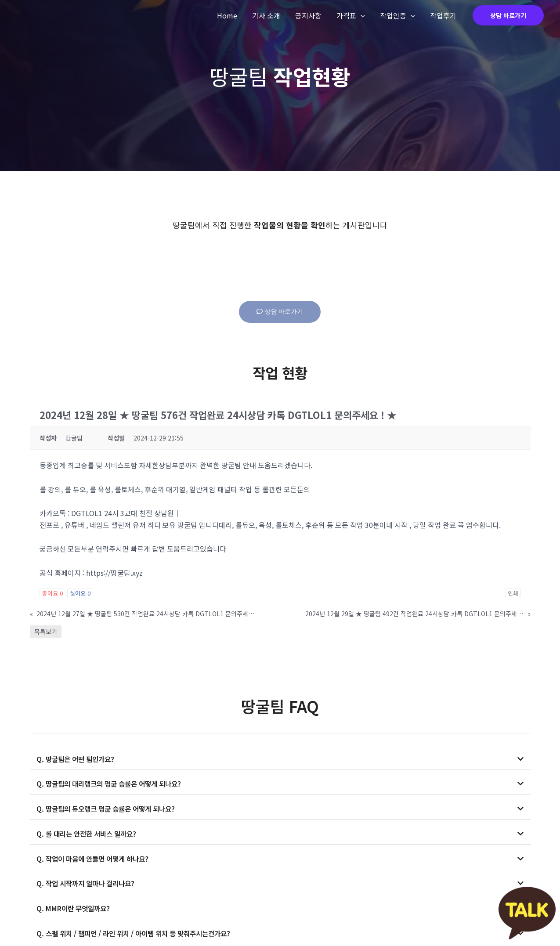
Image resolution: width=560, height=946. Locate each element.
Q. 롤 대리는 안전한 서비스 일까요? (89, 833)
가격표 (353, 15)
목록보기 (46, 632)
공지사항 (311, 15)
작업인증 (399, 15)
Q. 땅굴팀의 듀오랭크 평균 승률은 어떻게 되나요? (110, 808)
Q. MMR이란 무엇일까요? (75, 906)
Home (232, 15)
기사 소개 (270, 15)
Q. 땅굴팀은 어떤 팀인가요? (78, 759)
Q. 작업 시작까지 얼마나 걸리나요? (88, 882)
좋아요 (52, 593)
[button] (280, 759)
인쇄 (513, 593)
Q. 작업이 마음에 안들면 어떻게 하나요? (96, 857)
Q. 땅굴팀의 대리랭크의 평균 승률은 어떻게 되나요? (113, 784)
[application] (363, 15)
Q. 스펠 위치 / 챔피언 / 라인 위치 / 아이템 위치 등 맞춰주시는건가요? (139, 931)
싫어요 (80, 593)
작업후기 (444, 15)
